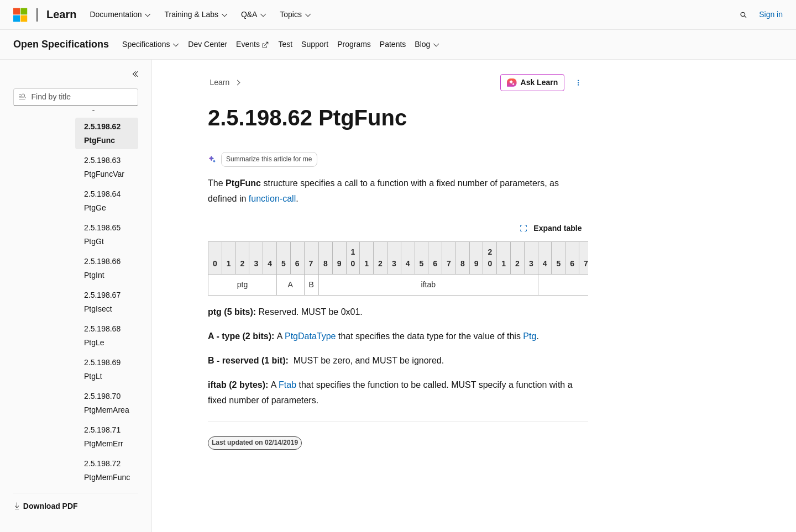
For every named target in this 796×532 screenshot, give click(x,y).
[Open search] (743, 15)
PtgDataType (310, 336)
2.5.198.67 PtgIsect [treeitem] (102, 302)
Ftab (287, 385)
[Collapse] (135, 74)
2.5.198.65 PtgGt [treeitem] (102, 235)
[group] (398, 268)
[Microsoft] (20, 15)
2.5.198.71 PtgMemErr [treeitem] (104, 437)
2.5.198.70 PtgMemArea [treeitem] (107, 403)
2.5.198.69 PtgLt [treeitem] (102, 369)
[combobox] (76, 97)
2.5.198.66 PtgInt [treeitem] (102, 268)
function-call (272, 199)
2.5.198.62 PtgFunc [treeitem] (102, 133)
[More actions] (578, 83)
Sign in (771, 14)
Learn (220, 82)
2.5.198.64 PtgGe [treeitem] (102, 201)
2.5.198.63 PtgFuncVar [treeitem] (104, 167)
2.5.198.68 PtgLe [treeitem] (102, 336)
